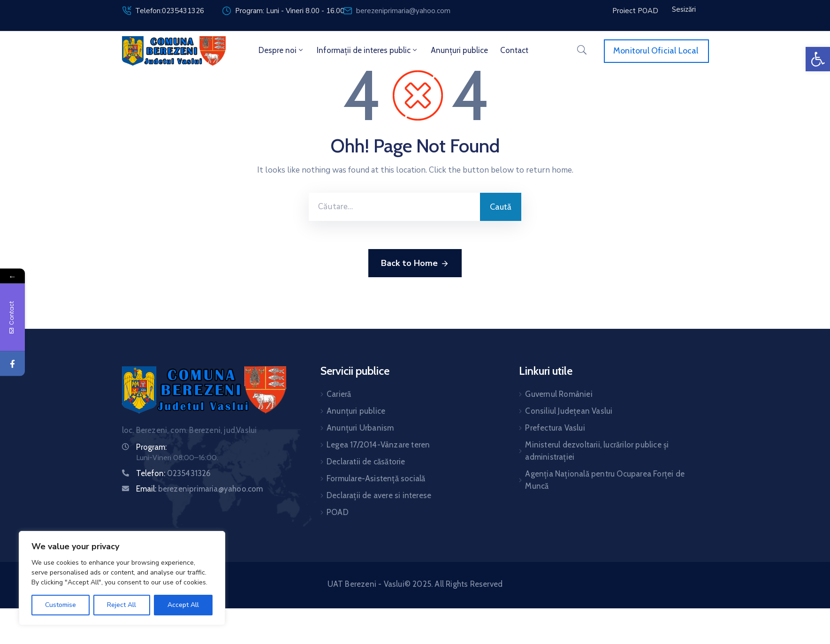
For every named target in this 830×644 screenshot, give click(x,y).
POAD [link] (338, 512)
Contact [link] (514, 50)
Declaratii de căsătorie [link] (366, 462)
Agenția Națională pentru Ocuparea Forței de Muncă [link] (605, 480)
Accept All (183, 605)
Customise (61, 605)
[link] (818, 59)
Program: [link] (151, 447)
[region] (122, 578)
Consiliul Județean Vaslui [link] (569, 411)
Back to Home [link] (415, 264)
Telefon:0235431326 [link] (170, 11)
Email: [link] (200, 489)
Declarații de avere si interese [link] (379, 495)
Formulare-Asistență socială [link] (376, 478)
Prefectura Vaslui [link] (555, 428)
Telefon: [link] (174, 473)
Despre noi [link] (282, 50)
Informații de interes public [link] (368, 50)
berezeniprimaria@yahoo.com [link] (403, 11)
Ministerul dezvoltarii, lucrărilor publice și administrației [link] (597, 451)
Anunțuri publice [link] (459, 50)
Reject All (122, 605)
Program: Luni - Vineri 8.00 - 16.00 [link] (290, 11)
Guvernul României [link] (559, 394)
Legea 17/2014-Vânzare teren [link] (378, 445)
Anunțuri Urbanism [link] (360, 428)
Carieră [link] (339, 394)
